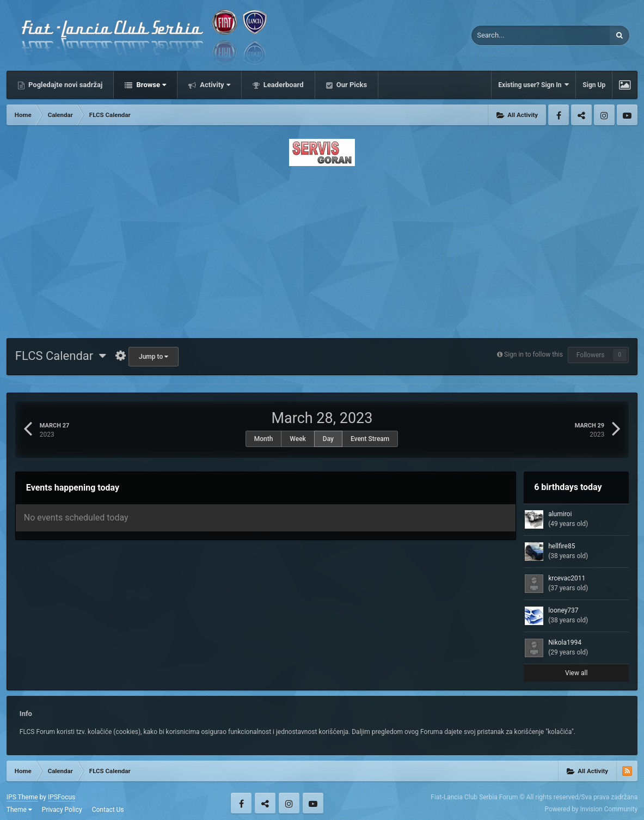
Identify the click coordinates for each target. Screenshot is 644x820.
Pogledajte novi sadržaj (65, 85)
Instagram (604, 115)
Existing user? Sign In (533, 85)
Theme (19, 810)
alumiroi (560, 514)
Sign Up (594, 85)
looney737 (563, 610)
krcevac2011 (567, 578)
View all (576, 673)
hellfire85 (562, 546)
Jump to (154, 357)
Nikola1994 (565, 642)
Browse (150, 85)
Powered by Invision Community (591, 809)
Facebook (559, 115)
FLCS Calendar (61, 356)
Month (264, 439)
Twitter (581, 115)
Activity (214, 85)
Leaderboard (283, 85)
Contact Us (108, 810)
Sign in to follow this (533, 354)
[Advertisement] (322, 249)
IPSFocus (62, 797)
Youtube (627, 115)
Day (328, 439)
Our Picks (351, 85)
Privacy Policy (62, 810)
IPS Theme (22, 797)
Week (298, 439)
